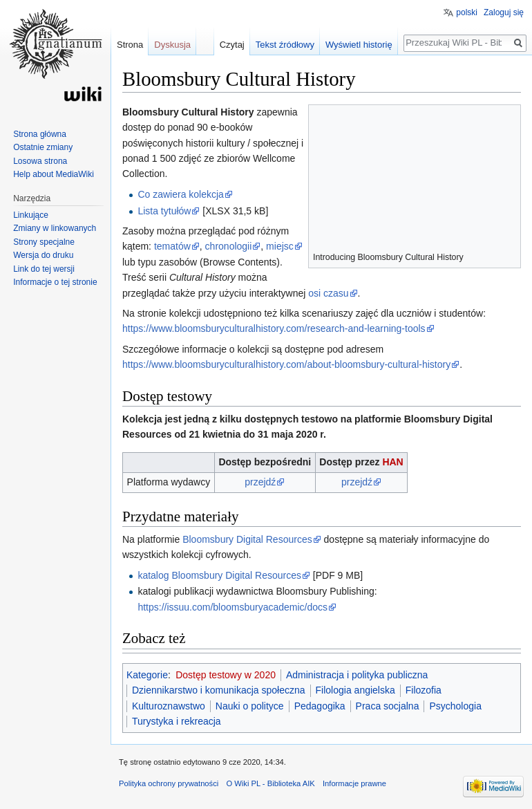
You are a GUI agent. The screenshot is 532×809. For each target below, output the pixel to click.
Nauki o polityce (250, 706)
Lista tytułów (164, 211)
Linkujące (31, 215)
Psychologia (455, 706)
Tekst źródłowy (285, 45)
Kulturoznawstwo (169, 706)
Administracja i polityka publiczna (357, 675)
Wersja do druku (43, 255)
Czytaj (232, 45)
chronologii (229, 246)
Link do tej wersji (44, 269)
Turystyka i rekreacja (177, 721)
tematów (172, 246)
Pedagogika (320, 706)
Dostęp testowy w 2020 (226, 675)
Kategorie (147, 675)
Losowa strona (40, 161)
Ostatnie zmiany (43, 147)
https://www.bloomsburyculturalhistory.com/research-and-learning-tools (274, 328)
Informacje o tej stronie (55, 282)
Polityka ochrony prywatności (169, 783)
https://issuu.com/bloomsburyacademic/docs (232, 607)
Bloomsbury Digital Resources (247, 539)
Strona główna (40, 134)
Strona (130, 45)
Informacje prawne (354, 783)
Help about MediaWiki (54, 174)
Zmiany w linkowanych (55, 228)
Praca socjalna (388, 706)
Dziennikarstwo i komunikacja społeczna (219, 690)
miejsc (280, 246)
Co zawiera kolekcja (181, 194)
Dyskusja (172, 45)
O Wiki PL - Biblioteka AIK (270, 783)
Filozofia (424, 690)
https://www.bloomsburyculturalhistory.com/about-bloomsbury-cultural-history (286, 364)
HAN (392, 462)
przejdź (260, 482)
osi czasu (328, 293)
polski (467, 12)
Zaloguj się (504, 12)
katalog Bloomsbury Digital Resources (219, 575)
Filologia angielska (355, 690)
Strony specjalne (44, 242)
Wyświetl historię (359, 45)
